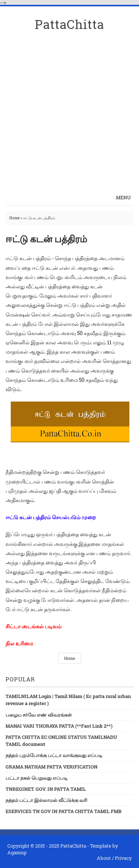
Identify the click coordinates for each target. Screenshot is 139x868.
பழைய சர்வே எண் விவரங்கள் (39, 715)
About (104, 858)
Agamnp (17, 852)
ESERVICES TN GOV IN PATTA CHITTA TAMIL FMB (64, 811)
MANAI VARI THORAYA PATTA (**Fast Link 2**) (59, 726)
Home (15, 218)
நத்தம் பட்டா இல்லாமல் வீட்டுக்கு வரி (46, 800)
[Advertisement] (69, 115)
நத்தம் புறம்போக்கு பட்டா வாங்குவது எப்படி (54, 755)
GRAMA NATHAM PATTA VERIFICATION (52, 767)
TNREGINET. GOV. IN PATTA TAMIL (46, 789)
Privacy (123, 858)
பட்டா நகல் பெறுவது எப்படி (37, 778)
